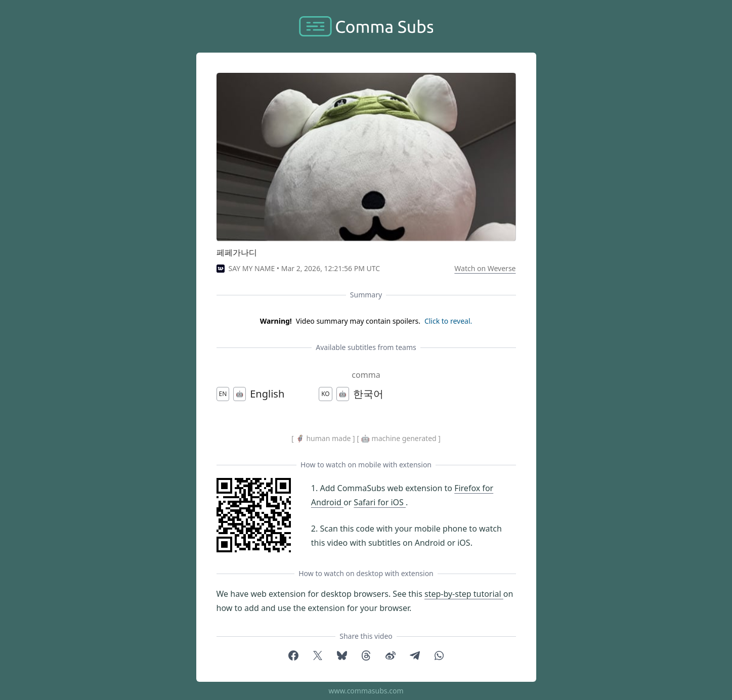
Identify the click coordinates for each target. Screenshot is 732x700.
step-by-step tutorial (464, 594)
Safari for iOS (380, 502)
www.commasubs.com (366, 691)
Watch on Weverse (485, 268)
